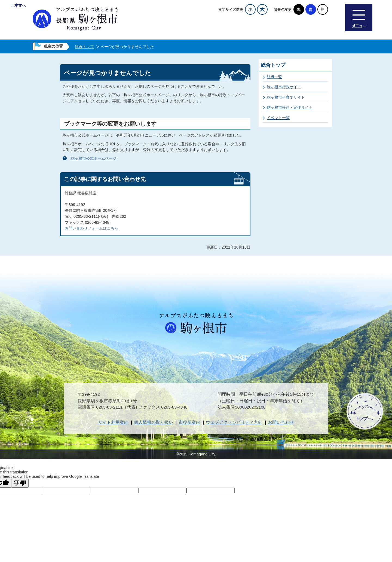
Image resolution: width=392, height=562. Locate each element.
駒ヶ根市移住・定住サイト (290, 107)
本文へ (20, 5)
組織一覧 (274, 77)
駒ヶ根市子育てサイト (286, 97)
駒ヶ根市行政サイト (284, 87)
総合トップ (84, 47)
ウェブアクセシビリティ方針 (234, 422)
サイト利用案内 (113, 422)
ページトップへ (365, 411)
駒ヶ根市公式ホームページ (94, 158)
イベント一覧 (278, 118)
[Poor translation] (20, 483)
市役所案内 (189, 422)
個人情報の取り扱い (154, 422)
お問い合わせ (281, 422)
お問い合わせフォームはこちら (91, 228)
